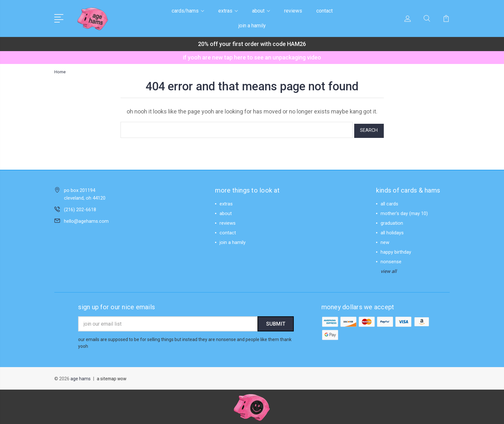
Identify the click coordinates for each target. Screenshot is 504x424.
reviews (293, 11)
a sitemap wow (112, 378)
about (261, 11)
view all (389, 269)
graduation (392, 221)
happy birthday (396, 250)
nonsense (391, 260)
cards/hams (188, 11)
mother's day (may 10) (404, 212)
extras (228, 11)
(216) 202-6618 (80, 208)
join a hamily (252, 26)
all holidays (392, 231)
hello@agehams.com (86, 219)
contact (324, 11)
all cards (389, 202)
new (385, 240)
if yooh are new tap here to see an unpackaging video (252, 57)
